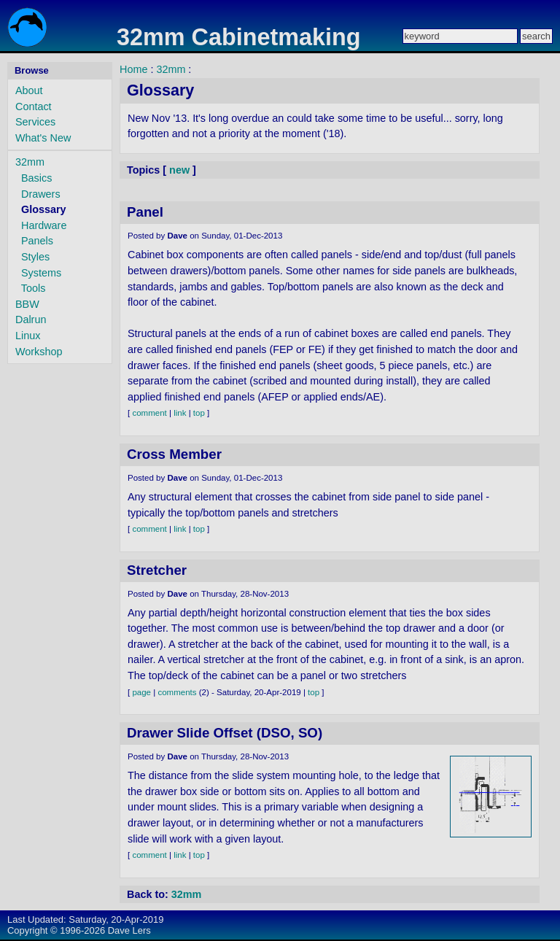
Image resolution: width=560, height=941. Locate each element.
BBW (27, 304)
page (141, 692)
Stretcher (157, 570)
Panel (145, 212)
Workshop (39, 352)
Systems (41, 273)
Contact (34, 107)
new (179, 170)
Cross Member (174, 454)
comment (149, 413)
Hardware (44, 225)
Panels (37, 241)
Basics (36, 178)
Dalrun (31, 320)
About (29, 90)
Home (133, 69)
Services (35, 122)
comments (177, 692)
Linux (28, 336)
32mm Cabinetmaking (239, 37)
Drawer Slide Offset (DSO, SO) (225, 733)
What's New (43, 138)
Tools (34, 288)
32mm (30, 162)
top (199, 413)
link (180, 413)
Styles (35, 257)
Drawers (41, 194)
